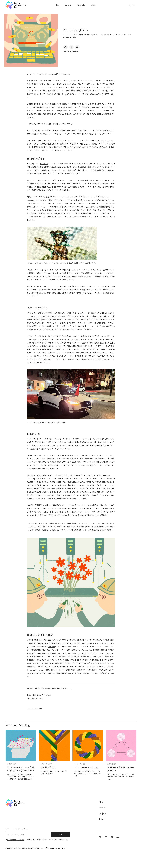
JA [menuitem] (129, 5)
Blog (58, 5)
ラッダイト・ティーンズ (105, 359)
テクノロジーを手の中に (86, 768)
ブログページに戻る (34, 708)
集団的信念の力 (48, 768)
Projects (81, 5)
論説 (110, 349)
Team (93, 5)
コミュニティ (45, 764)
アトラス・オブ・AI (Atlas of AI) (57, 111)
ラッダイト (44, 164)
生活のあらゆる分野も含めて (92, 657)
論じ (49, 670)
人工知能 (10, 764)
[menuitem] (129, 5)
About (68, 5)
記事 (15, 764)
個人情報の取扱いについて (16, 840)
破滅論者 (51, 647)
